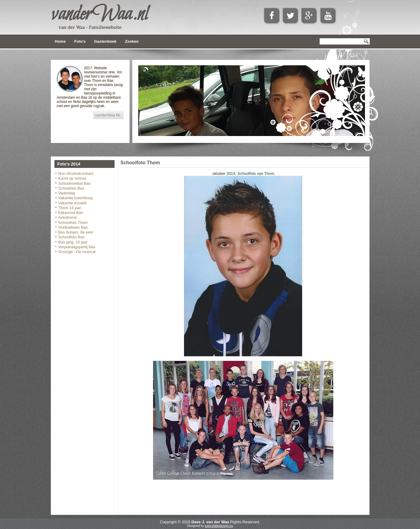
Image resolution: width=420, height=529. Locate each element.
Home (60, 41)
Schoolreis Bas (71, 188)
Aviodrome (68, 217)
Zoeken (132, 41)
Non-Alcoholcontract (76, 173)
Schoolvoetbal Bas (75, 183)
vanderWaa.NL (108, 115)
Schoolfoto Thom (73, 223)
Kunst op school (72, 178)
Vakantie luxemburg (75, 198)
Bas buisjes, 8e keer (76, 232)
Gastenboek (105, 41)
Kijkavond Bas (71, 213)
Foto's (80, 41)
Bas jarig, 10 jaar (73, 242)
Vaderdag (67, 193)
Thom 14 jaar (70, 208)
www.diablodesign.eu (219, 526)
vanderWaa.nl (100, 15)
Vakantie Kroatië (72, 203)
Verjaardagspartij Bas (77, 247)
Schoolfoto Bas (71, 237)
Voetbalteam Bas (73, 227)
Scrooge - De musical (77, 252)
